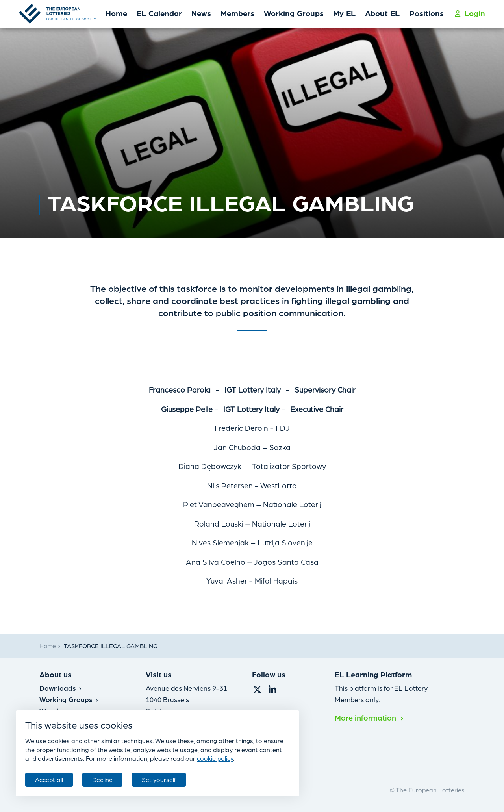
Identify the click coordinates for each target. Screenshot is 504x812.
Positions (426, 13)
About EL (382, 13)
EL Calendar (159, 13)
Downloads (61, 688)
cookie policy (215, 758)
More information (369, 717)
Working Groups (294, 13)
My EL (344, 13)
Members (237, 13)
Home (116, 13)
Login (470, 13)
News (201, 13)
